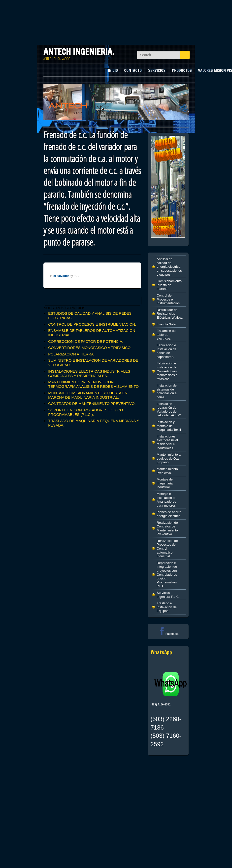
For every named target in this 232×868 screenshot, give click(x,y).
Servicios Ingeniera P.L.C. (168, 595)
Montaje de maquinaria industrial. (165, 483)
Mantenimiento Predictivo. (167, 471)
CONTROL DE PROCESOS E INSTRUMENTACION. (92, 324)
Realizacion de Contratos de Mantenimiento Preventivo (167, 528)
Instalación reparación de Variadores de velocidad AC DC (169, 410)
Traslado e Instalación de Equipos (167, 607)
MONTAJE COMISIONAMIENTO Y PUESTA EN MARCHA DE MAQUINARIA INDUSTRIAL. (88, 395)
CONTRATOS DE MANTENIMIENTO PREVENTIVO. (92, 404)
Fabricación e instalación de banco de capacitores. (167, 351)
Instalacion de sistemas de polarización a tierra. (167, 391)
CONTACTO (133, 70)
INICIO (113, 70)
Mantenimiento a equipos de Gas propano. (169, 458)
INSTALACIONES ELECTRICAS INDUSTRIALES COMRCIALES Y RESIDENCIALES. (89, 373)
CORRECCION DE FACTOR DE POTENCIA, (86, 341)
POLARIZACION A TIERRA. (71, 354)
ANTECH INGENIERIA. (79, 52)
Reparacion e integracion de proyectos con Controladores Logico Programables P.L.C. (167, 575)
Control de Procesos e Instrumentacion (168, 299)
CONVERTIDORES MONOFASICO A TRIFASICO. (90, 348)
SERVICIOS (157, 70)
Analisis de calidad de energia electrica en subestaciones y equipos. (169, 267)
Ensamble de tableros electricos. (166, 335)
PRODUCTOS (182, 70)
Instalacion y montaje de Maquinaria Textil (169, 426)
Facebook (168, 634)
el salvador (61, 276)
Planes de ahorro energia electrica (169, 514)
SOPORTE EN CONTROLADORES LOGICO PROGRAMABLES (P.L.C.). (85, 412)
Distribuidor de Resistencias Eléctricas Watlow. (170, 314)
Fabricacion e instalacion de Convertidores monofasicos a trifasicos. (167, 371)
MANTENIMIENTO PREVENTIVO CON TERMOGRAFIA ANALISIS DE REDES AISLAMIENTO (93, 384)
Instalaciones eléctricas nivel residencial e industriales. (167, 442)
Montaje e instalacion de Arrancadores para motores (167, 500)
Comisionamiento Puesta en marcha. (169, 285)
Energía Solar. (167, 324)
